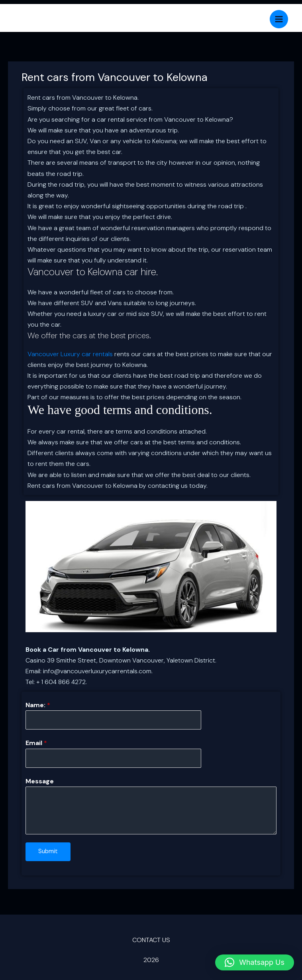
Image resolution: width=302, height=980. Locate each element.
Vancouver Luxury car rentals (70, 354)
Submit (48, 851)
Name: (38, 705)
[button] (255, 962)
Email (36, 743)
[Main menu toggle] (279, 19)
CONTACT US (151, 940)
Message (40, 781)
